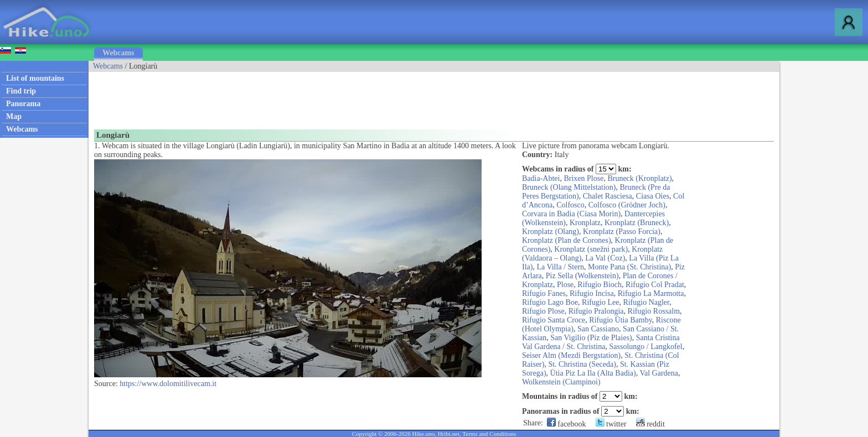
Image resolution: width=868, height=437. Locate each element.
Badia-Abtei (541, 178)
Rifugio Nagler (646, 302)
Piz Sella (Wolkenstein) (582, 276)
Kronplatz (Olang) (551, 231)
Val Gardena (659, 373)
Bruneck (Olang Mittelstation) (569, 187)
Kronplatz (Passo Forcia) (622, 231)
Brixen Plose (583, 178)
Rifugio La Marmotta (651, 293)
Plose (565, 285)
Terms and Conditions (489, 434)
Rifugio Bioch (600, 285)
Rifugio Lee (600, 302)
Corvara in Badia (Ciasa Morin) (571, 214)
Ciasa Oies (653, 196)
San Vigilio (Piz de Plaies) (591, 338)
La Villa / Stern (560, 267)
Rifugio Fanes (544, 293)
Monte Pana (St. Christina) (629, 267)
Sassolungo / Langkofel (645, 347)
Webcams (118, 53)
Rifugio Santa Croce (554, 320)
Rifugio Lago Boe (550, 302)
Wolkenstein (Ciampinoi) (561, 382)
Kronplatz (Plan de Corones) (567, 240)
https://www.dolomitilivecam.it (168, 384)
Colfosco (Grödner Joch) (627, 205)
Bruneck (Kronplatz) (639, 178)
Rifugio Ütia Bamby (620, 320)
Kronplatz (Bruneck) (637, 223)
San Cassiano (598, 329)
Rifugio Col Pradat (655, 285)
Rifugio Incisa (592, 293)
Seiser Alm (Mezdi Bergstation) (571, 355)
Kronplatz (585, 223)
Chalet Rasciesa (608, 196)
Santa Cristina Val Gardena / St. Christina (601, 342)
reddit (650, 424)
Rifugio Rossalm (654, 311)
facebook (567, 424)
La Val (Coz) (605, 258)
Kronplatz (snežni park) (591, 249)
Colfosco (570, 205)
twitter (611, 424)
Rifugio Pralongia (596, 311)
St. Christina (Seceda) (582, 364)
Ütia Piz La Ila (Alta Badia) (593, 373)
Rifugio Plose (543, 311)
